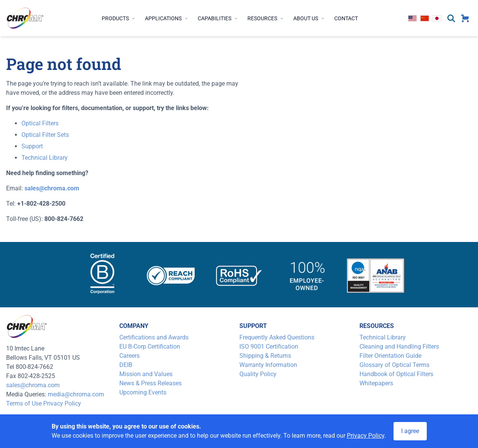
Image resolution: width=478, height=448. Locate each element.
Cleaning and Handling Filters (399, 347)
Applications (167, 18)
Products (119, 18)
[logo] (25, 18)
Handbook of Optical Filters (396, 374)
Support (32, 146)
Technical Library (45, 158)
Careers (129, 356)
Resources (266, 18)
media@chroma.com (76, 394)
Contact (346, 18)
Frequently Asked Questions (277, 337)
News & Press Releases (150, 383)
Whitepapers (376, 383)
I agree (410, 431)
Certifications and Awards (154, 337)
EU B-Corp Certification (150, 347)
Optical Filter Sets (45, 135)
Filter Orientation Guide (390, 356)
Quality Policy (258, 374)
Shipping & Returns (265, 356)
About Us (309, 18)
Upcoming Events (143, 392)
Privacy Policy (62, 403)
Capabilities (218, 18)
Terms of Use (24, 403)
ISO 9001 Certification (269, 347)
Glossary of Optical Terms (394, 365)
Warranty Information (268, 365)
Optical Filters (40, 123)
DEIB (126, 365)
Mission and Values (146, 374)
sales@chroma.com (33, 385)
